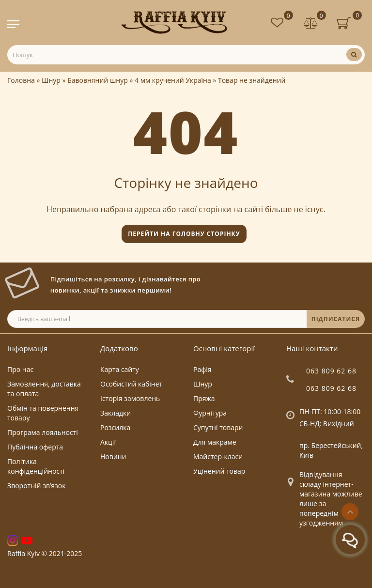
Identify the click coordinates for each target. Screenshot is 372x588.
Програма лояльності (43, 432)
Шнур (51, 80)
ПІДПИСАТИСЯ (336, 319)
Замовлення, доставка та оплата (44, 389)
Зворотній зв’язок (36, 486)
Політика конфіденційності (36, 466)
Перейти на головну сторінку (184, 234)
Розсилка (115, 427)
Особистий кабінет (131, 384)
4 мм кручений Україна (173, 80)
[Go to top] (350, 512)
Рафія (202, 369)
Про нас (20, 369)
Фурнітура (210, 413)
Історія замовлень (130, 398)
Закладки (116, 413)
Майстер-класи (218, 456)
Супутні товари (218, 427)
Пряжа (204, 398)
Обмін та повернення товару (43, 413)
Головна (21, 80)
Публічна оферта (35, 447)
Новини (113, 456)
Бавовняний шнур (98, 80)
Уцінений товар (219, 471)
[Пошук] (354, 54)
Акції (108, 442)
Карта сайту (120, 369)
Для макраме (215, 442)
